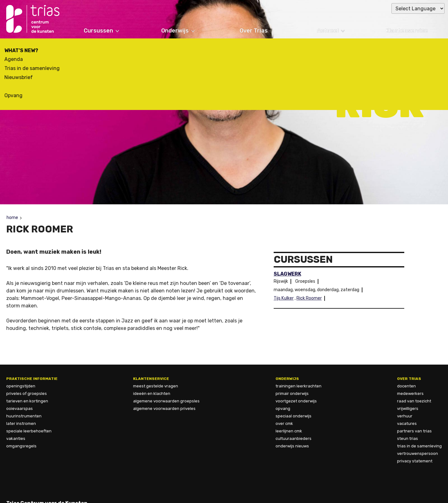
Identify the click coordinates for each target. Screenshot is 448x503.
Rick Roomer (309, 298)
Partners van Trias (414, 431)
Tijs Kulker (284, 298)
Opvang (13, 95)
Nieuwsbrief (19, 77)
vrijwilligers (408, 408)
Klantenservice (407, 31)
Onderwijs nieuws (292, 446)
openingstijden (21, 386)
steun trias (408, 438)
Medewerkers (410, 393)
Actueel (328, 31)
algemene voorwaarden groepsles (166, 401)
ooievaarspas (20, 408)
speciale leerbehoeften (29, 431)
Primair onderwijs (292, 393)
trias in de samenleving (419, 446)
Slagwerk (287, 274)
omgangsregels (21, 446)
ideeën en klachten (152, 393)
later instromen (21, 423)
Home (12, 218)
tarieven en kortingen (27, 401)
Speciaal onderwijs (294, 416)
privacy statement (415, 461)
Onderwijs (175, 31)
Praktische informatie (32, 379)
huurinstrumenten (24, 416)
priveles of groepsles (27, 393)
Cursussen (98, 31)
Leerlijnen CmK (289, 431)
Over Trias (254, 31)
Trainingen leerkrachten (299, 386)
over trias (409, 379)
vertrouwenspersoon (418, 453)
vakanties (16, 438)
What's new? (21, 50)
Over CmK (284, 423)
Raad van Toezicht (414, 401)
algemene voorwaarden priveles (164, 408)
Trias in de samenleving (32, 68)
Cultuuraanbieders (294, 438)
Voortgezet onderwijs (296, 401)
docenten (406, 386)
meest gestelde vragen (156, 386)
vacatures (407, 423)
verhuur (405, 416)
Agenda (14, 59)
